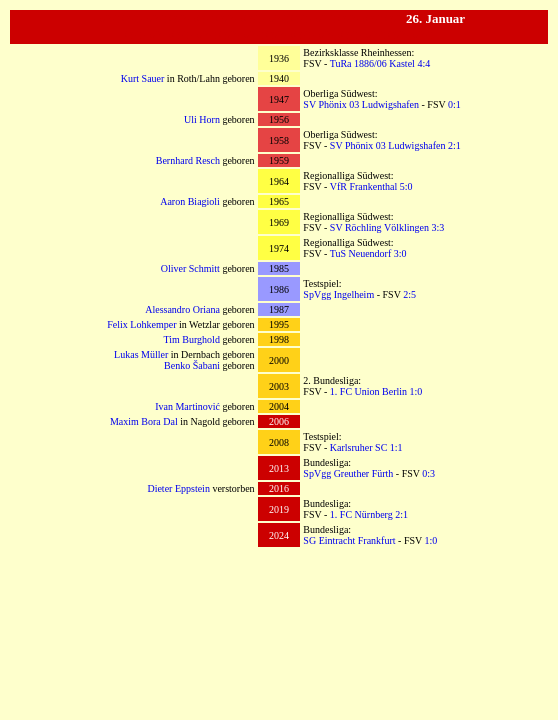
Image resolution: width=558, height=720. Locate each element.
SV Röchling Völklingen (379, 227)
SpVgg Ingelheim (338, 294)
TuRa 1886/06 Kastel (372, 63)
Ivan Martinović (187, 406)
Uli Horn (202, 119)
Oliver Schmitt (190, 268)
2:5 (409, 294)
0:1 (454, 104)
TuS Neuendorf (361, 253)
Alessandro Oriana (182, 309)
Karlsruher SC (359, 447)
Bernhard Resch (188, 160)
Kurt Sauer (143, 78)
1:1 (396, 447)
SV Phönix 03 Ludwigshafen (361, 104)
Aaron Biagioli (190, 201)
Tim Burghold (191, 339)
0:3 (428, 473)
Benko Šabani (192, 365)
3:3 (437, 227)
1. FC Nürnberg (361, 514)
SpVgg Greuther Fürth (348, 473)
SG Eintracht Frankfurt (349, 540)
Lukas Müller (141, 354)
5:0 (406, 186)
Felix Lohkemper (141, 324)
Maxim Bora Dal (144, 421)
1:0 (416, 391)
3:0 (400, 253)
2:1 (454, 145)
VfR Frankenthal (364, 186)
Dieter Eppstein (178, 488)
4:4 (423, 63)
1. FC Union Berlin (368, 391)
